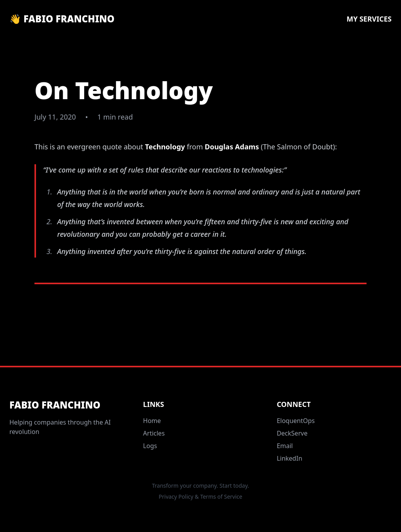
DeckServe (292, 433)
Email (285, 446)
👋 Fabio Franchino (62, 19)
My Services (369, 19)
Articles (154, 433)
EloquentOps (296, 421)
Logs (150, 446)
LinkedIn (290, 458)
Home (152, 421)
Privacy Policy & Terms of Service (200, 497)
